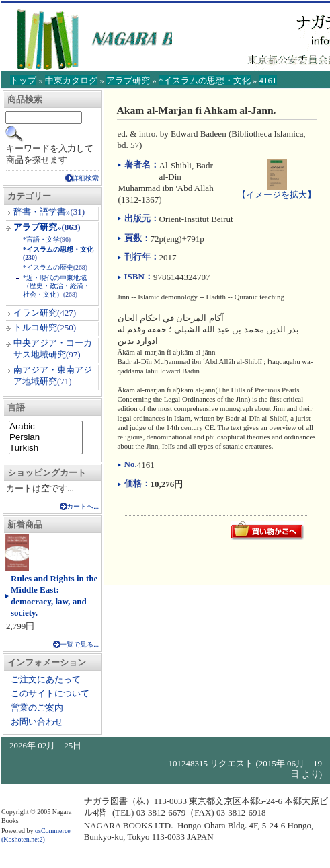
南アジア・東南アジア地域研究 (53, 375)
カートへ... (83, 506)
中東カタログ (71, 80)
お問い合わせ (37, 722)
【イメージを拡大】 (277, 189)
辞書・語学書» (42, 212)
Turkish (46, 448)
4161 (268, 80)
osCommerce (53, 831)
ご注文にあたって (46, 679)
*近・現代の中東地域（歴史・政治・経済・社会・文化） (56, 286)
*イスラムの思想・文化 (205, 80)
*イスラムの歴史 (48, 267)
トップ (23, 80)
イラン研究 (35, 313)
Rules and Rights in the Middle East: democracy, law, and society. (54, 595)
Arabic (46, 427)
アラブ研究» (38, 227)
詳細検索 (85, 178)
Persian (46, 437)
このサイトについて (50, 693)
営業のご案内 (37, 708)
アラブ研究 (128, 80)
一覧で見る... (79, 644)
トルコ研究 (35, 327)
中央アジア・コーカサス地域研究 (53, 349)
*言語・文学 (41, 239)
